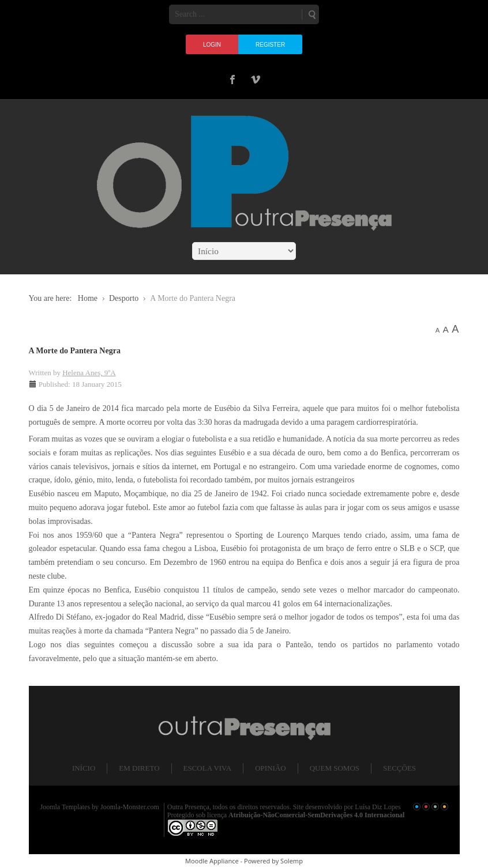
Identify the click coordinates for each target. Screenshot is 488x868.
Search (311, 14)
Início (84, 768)
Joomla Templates (65, 807)
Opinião (270, 768)
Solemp (292, 861)
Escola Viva (208, 768)
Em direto (139, 768)
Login (212, 45)
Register (270, 45)
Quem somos (335, 768)
